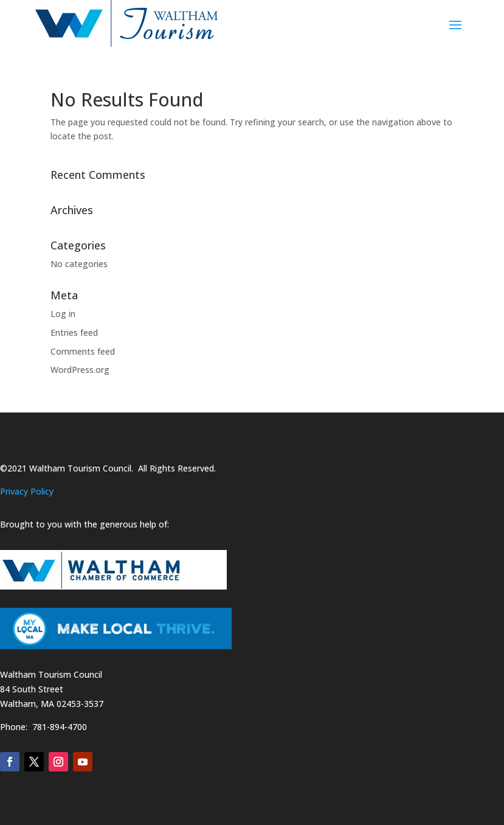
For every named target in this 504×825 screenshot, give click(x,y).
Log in (63, 314)
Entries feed (74, 332)
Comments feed (83, 351)
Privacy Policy (27, 491)
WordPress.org (80, 370)
